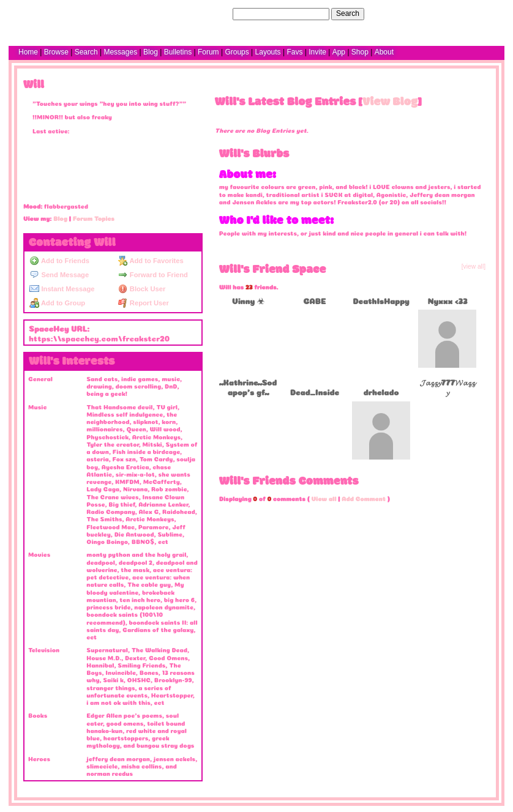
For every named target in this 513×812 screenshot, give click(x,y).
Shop (360, 52)
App (339, 52)
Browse (56, 52)
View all (324, 498)
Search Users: (207, 13)
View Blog (390, 102)
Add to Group (57, 303)
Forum (208, 52)
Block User (142, 289)
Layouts (268, 52)
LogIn (459, 13)
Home (28, 52)
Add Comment (364, 498)
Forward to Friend (153, 275)
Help (436, 13)
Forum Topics (94, 218)
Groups (237, 52)
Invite (317, 52)
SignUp (486, 13)
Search (348, 13)
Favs (294, 52)
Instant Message (62, 289)
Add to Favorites (151, 261)
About (384, 52)
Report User (144, 303)
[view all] (474, 266)
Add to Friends (59, 261)
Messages (120, 52)
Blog (151, 52)
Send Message (59, 275)
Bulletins (178, 52)
